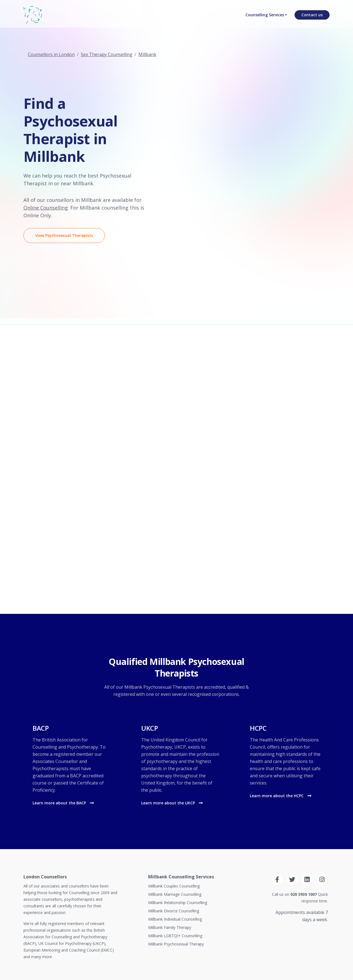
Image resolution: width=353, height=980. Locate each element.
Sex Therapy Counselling (107, 54)
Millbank (147, 54)
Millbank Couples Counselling (174, 886)
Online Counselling (46, 208)
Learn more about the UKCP (172, 803)
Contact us (312, 18)
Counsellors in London (51, 54)
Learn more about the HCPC (281, 796)
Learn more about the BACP (63, 803)
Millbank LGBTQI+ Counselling (175, 936)
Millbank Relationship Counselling (178, 903)
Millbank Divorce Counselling (174, 911)
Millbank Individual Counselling (175, 919)
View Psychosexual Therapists (64, 235)
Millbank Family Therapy (170, 927)
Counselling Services (264, 18)
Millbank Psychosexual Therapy (176, 944)
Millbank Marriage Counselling (175, 894)
